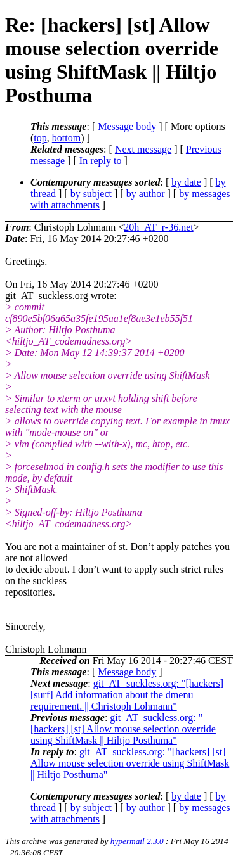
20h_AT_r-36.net (158, 227)
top (40, 138)
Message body (127, 126)
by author (146, 194)
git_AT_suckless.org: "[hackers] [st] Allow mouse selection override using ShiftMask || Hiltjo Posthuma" (123, 729)
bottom (66, 138)
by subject (91, 194)
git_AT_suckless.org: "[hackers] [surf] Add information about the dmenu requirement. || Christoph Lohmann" (127, 695)
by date (186, 182)
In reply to (101, 161)
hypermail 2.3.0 (137, 841)
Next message (143, 149)
